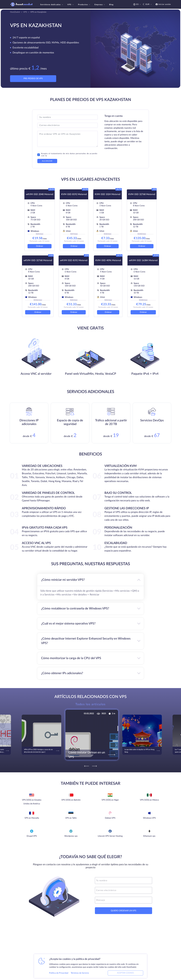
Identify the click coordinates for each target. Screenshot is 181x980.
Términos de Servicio (80, 973)
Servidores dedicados (52, 5)
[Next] (94, 766)
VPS (71, 5)
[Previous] (87, 766)
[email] (123, 890)
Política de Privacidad (59, 973)
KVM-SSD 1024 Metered (108, 194)
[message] (123, 900)
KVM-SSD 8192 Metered (74, 194)
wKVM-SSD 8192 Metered (74, 260)
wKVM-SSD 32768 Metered (38, 260)
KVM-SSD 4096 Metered (108, 260)
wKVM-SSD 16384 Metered (143, 260)
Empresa (100, 5)
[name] (123, 881)
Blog (111, 5)
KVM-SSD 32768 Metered (142, 194)
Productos (84, 5)
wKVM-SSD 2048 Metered (40, 194)
